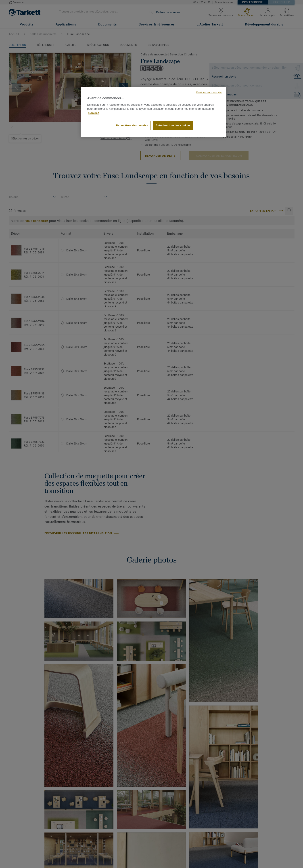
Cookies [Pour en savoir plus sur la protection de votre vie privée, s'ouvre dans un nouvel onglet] (94, 113)
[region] (153, 112)
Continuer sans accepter (209, 92)
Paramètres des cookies (132, 125)
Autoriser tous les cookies (173, 125)
